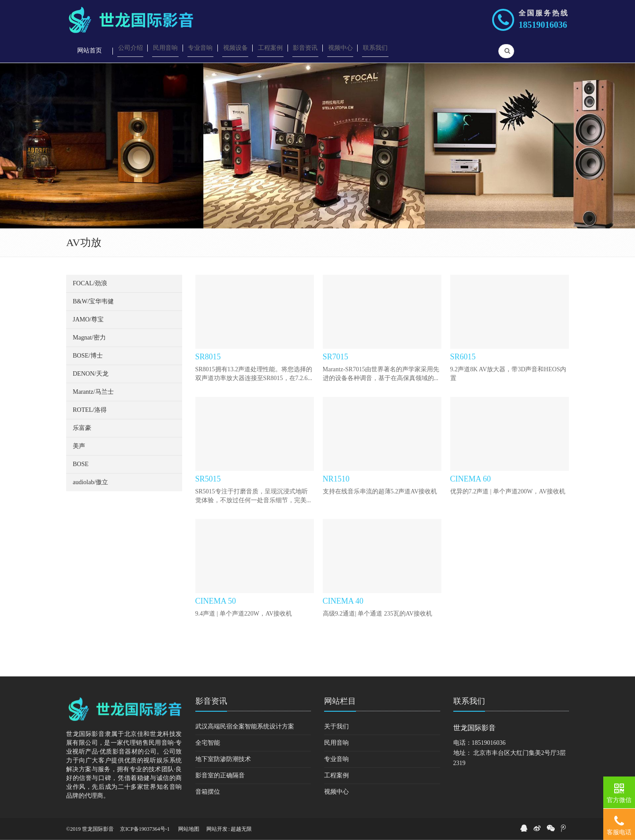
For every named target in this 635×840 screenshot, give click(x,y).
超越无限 (241, 829)
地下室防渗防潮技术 (223, 759)
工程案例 (336, 775)
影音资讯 (211, 701)
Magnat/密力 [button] (89, 338)
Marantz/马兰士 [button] (93, 392)
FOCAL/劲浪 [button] (90, 283)
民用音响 (336, 743)
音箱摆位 (208, 792)
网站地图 (189, 829)
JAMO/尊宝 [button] (88, 319)
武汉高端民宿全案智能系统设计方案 (245, 726)
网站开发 (217, 829)
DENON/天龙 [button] (91, 374)
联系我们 (469, 701)
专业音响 (336, 759)
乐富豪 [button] (82, 428)
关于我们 (336, 726)
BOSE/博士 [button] (88, 356)
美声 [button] (79, 446)
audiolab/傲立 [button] (90, 482)
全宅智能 (208, 743)
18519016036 (543, 25)
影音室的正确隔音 (220, 775)
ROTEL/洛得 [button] (90, 410)
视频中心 (336, 792)
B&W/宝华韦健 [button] (93, 301)
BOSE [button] (81, 464)
